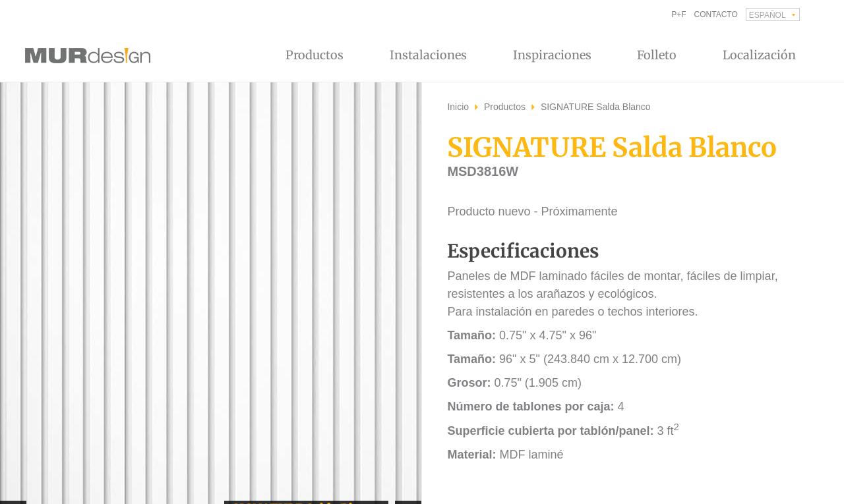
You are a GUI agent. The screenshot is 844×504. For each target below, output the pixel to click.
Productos (315, 55)
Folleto (657, 55)
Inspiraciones (552, 55)
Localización (759, 55)
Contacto (716, 14)
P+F (678, 14)
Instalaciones (428, 55)
